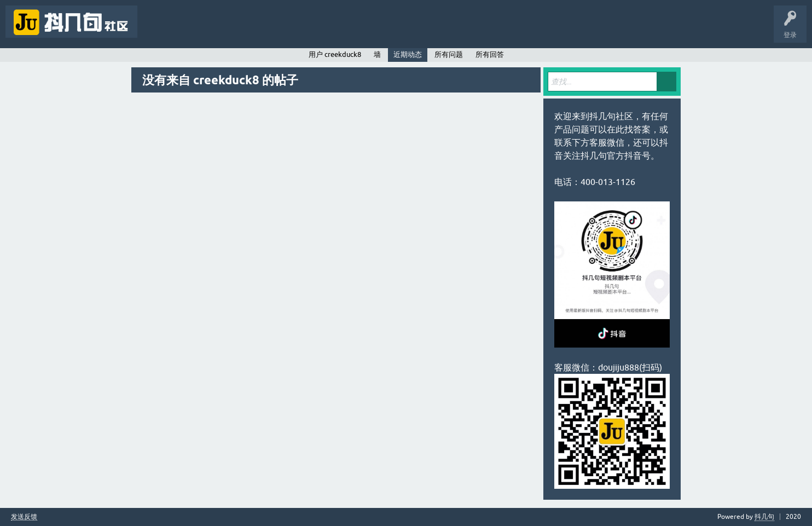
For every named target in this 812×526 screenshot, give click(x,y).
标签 (224, 30)
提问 (292, 30)
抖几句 (764, 517)
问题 (156, 30)
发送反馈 (24, 517)
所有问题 (449, 54)
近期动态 (408, 54)
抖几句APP (376, 30)
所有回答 (490, 54)
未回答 (190, 30)
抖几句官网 (332, 30)
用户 (258, 30)
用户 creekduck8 (335, 54)
